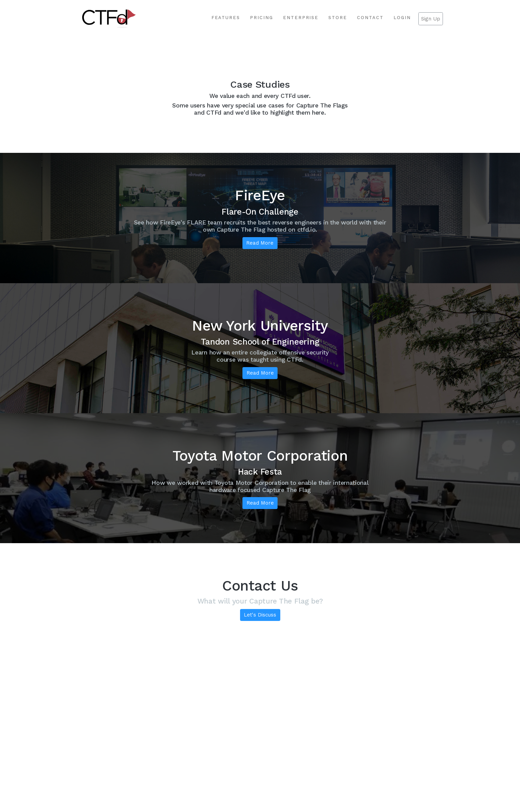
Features (226, 18)
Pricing (262, 18)
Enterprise (301, 18)
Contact (370, 18)
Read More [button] (260, 243)
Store (338, 18)
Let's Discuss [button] (260, 615)
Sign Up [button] (431, 19)
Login (402, 18)
